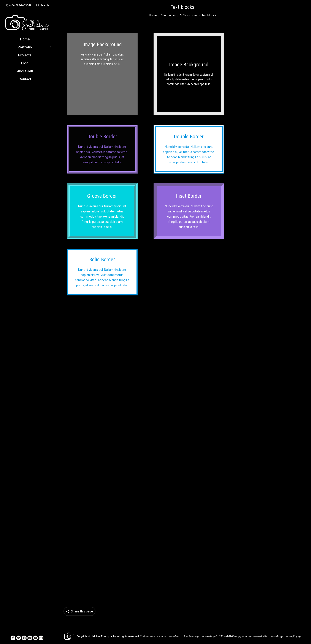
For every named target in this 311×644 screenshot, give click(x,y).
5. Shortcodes (189, 15)
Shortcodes (168, 15)
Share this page (82, 611)
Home (153, 15)
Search (45, 5)
